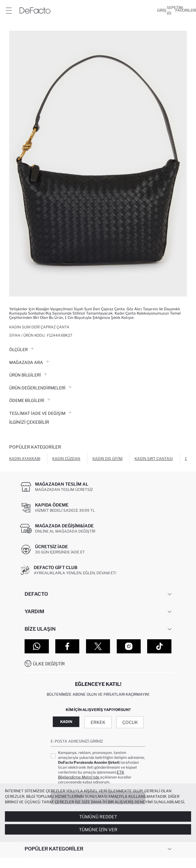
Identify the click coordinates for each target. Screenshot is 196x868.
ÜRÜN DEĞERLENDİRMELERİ (40, 388)
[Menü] (9, 10)
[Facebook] (67, 646)
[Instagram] (129, 646)
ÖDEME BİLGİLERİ (30, 400)
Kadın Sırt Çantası (154, 459)
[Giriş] (162, 10)
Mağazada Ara (29, 362)
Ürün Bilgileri (28, 375)
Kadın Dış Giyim (108, 459)
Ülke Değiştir (49, 664)
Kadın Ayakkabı (25, 459)
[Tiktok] (159, 646)
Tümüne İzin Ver (98, 830)
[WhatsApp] (37, 646)
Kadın (66, 722)
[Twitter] (98, 646)
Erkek (98, 722)
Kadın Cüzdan (66, 459)
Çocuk (130, 722)
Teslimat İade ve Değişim (40, 413)
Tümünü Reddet (98, 817)
